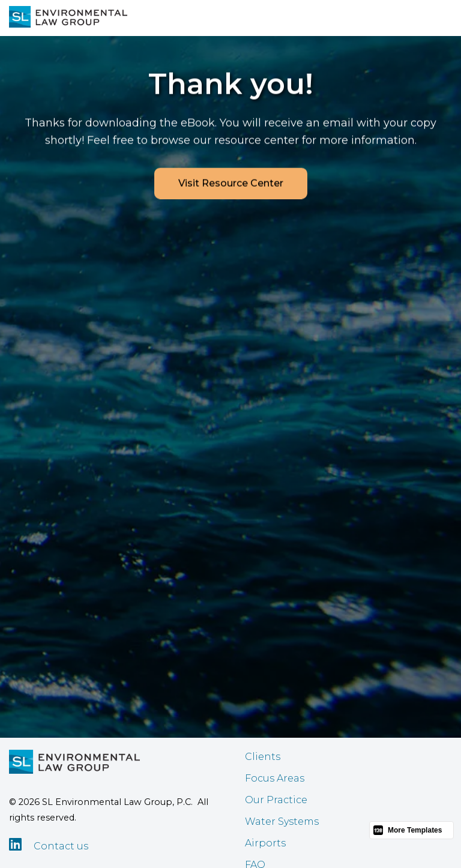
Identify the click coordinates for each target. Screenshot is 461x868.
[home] (68, 17)
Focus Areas (275, 778)
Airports (265, 843)
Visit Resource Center (231, 184)
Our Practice (276, 800)
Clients (263, 757)
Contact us (61, 846)
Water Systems (282, 821)
